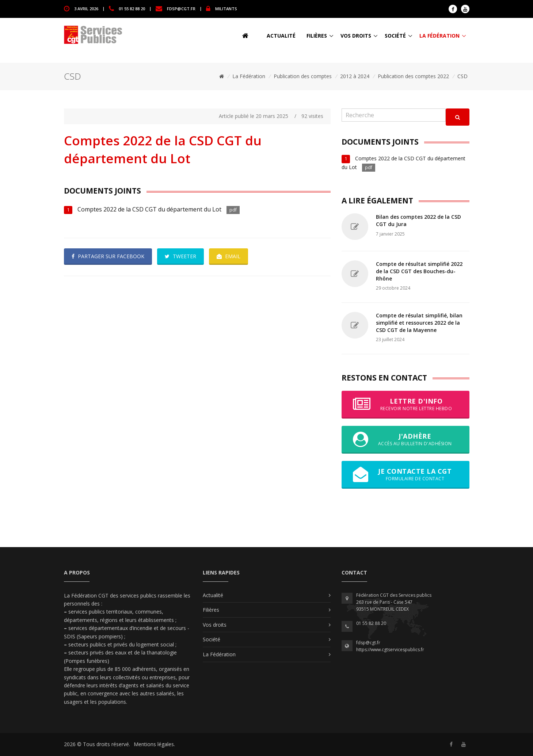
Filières (317, 36)
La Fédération (439, 36)
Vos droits (356, 36)
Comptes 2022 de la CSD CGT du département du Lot (150, 209)
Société (395, 36)
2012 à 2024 (355, 76)
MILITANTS (226, 8)
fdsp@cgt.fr (181, 8)
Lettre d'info (406, 404)
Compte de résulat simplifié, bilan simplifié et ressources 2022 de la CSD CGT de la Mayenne (419, 322)
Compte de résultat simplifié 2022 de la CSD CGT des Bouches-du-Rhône (419, 271)
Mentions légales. (154, 744)
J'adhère (406, 439)
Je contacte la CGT (406, 474)
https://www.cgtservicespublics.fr (390, 650)
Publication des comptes (303, 76)
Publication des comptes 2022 (413, 76)
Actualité (281, 36)
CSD (462, 76)
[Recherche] (394, 115)
